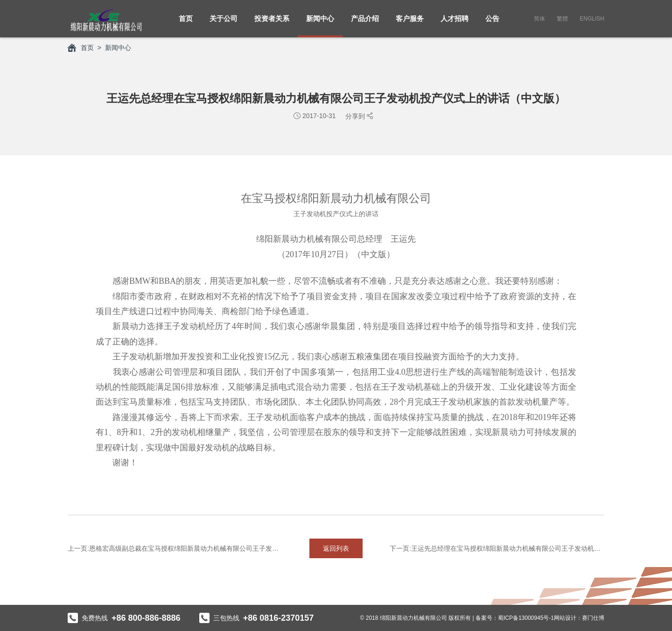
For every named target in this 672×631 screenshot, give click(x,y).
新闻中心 (320, 24)
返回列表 (336, 548)
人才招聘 (455, 24)
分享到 (356, 116)
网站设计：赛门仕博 (579, 618)
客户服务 (410, 24)
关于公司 (224, 24)
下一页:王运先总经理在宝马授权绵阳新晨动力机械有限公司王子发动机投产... (497, 548)
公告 (492, 24)
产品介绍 (365, 24)
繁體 (562, 19)
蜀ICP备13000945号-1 (526, 618)
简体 (539, 19)
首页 (186, 24)
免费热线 (124, 618)
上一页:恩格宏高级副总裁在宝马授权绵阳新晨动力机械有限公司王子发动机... (175, 548)
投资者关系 (272, 24)
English (592, 19)
